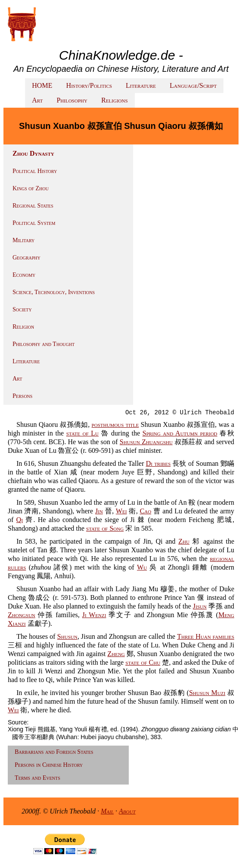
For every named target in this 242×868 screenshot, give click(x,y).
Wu (142, 567)
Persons (22, 396)
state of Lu (82, 433)
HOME (42, 85)
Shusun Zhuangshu (146, 442)
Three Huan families (206, 636)
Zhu (184, 541)
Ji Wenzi (94, 615)
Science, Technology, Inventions (54, 292)
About (127, 811)
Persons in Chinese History (49, 765)
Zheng (116, 654)
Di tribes (158, 463)
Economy (24, 275)
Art (37, 100)
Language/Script (193, 85)
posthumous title (115, 424)
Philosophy (72, 100)
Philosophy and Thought (44, 344)
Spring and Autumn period (180, 433)
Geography (27, 258)
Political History (35, 171)
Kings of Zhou (30, 188)
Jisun (200, 606)
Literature (141, 85)
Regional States (33, 206)
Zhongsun (22, 615)
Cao (145, 511)
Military (24, 240)
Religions (114, 100)
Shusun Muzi (207, 693)
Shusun (67, 636)
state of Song (105, 528)
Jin (99, 511)
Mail (107, 811)
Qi (20, 520)
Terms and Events (37, 778)
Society (22, 309)
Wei (121, 511)
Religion (23, 327)
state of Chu (143, 662)
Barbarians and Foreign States (54, 752)
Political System (34, 223)
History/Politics (89, 85)
